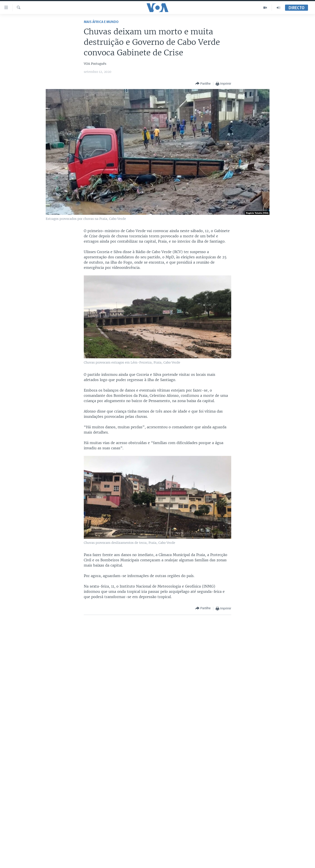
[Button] (203, 84)
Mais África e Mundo (101, 22)
